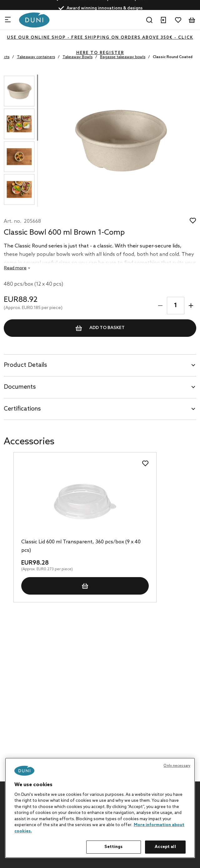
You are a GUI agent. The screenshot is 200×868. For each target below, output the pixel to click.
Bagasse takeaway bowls (123, 57)
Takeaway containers (36, 57)
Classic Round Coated (173, 57)
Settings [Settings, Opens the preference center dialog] (113, 847)
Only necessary (177, 766)
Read (15, 268)
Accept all (165, 847)
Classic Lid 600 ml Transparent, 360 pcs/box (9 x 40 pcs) (81, 546)
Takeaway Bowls (77, 57)
